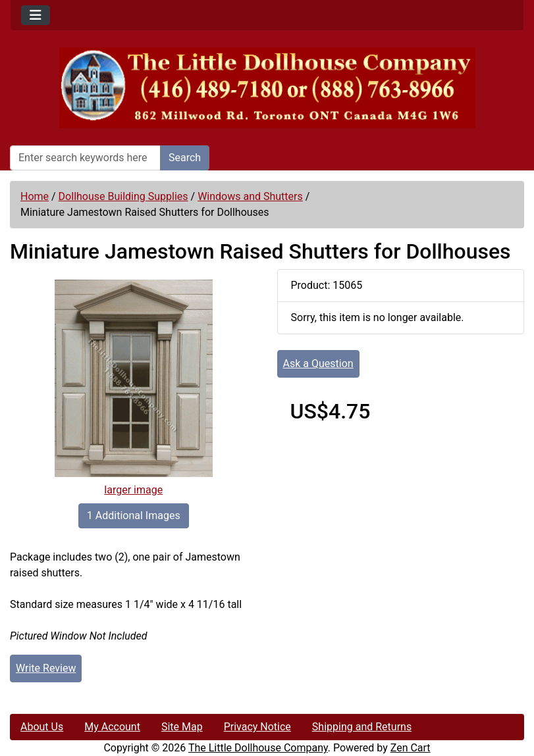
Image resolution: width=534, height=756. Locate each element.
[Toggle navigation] (36, 15)
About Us (42, 727)
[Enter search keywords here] (85, 158)
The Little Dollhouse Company (258, 748)
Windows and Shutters (250, 196)
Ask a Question (318, 364)
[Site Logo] (267, 88)
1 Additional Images (134, 516)
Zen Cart (411, 748)
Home (35, 196)
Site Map (182, 727)
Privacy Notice (257, 727)
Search (185, 158)
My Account (112, 727)
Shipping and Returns (362, 727)
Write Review (46, 668)
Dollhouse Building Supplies (123, 196)
